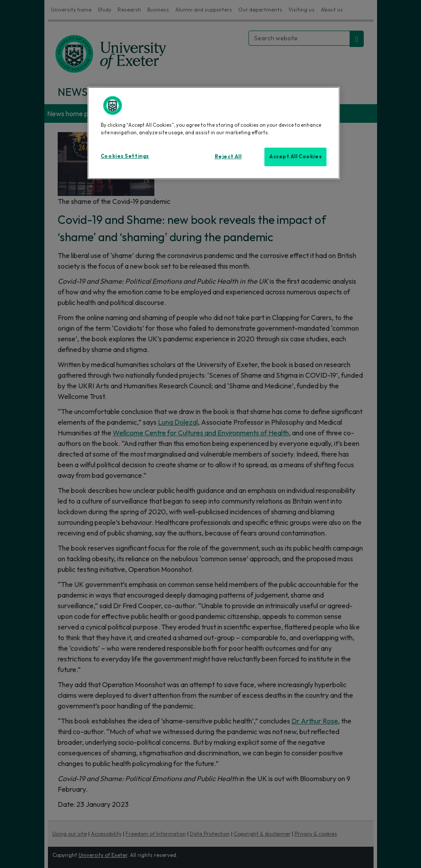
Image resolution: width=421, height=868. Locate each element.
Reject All (228, 156)
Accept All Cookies (295, 156)
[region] (214, 133)
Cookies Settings (125, 156)
